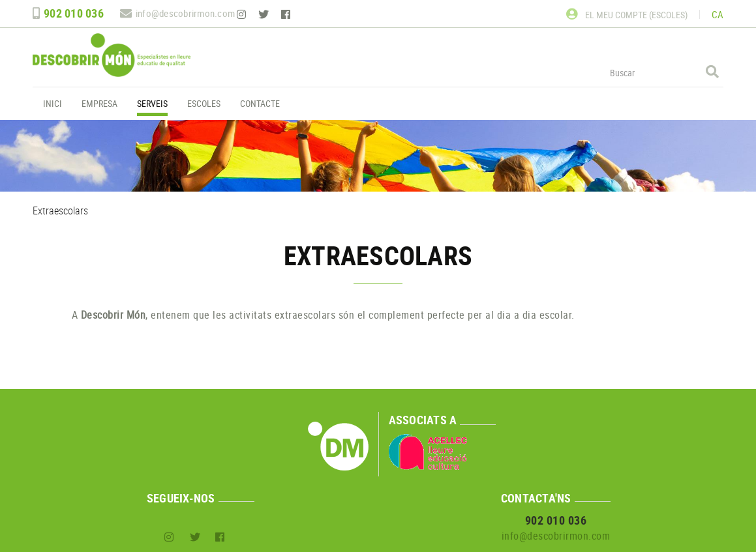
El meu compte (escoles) (627, 14)
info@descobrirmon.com (185, 13)
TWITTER (265, 14)
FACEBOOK (287, 14)
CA (718, 14)
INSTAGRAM (243, 14)
